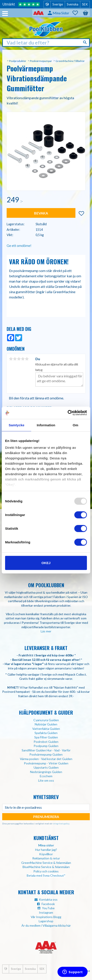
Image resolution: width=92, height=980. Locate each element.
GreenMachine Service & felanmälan (46, 863)
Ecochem (46, 776)
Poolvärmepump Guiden (46, 754)
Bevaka (41, 213)
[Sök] (85, 42)
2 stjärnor (15, 359)
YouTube (48, 908)
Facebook (48, 904)
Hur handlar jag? (46, 850)
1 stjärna (11, 359)
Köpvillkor (46, 854)
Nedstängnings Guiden (46, 772)
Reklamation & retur (46, 858)
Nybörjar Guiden (46, 724)
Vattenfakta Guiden (46, 729)
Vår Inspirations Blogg (46, 917)
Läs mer (46, 631)
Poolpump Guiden (46, 746)
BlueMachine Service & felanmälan (46, 867)
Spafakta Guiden (46, 733)
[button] (77, 13)
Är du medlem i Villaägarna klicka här (46, 925)
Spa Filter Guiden (46, 737)
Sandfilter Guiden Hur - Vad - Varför (46, 750)
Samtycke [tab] (16, 425)
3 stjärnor (19, 359)
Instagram (46, 912)
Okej (46, 563)
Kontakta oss (48, 899)
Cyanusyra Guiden (46, 720)
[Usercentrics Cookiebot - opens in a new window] (68, 413)
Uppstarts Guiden (46, 767)
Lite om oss (46, 780)
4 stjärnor (23, 359)
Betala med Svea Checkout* (46, 875)
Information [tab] (46, 425)
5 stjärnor (27, 359)
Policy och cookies (46, 871)
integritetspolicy (61, 823)
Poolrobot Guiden (46, 742)
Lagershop (46, 921)
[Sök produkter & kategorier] (46, 43)
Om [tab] (76, 425)
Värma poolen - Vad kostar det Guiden (46, 759)
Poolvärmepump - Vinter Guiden (46, 763)
